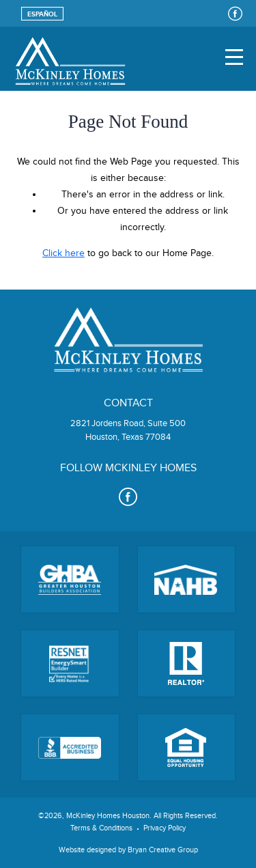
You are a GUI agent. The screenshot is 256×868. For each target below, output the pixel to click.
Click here (63, 253)
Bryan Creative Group (163, 850)
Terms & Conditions (101, 828)
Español (42, 14)
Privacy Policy (165, 828)
